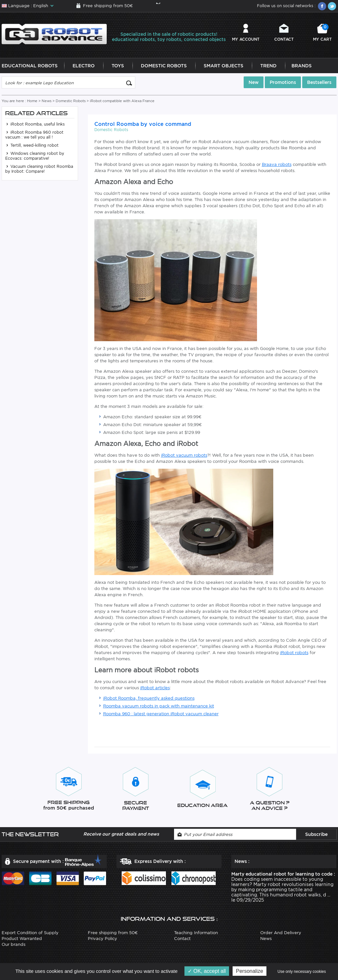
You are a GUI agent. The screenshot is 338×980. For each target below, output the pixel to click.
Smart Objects (223, 66)
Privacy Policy (102, 939)
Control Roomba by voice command (143, 124)
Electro (84, 66)
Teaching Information (196, 933)
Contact (284, 39)
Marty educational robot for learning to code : (283, 874)
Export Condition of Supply (30, 933)
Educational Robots (30, 66)
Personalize (250, 971)
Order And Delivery (281, 933)
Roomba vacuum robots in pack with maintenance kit (159, 706)
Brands (302, 66)
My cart (322, 33)
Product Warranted (22, 939)
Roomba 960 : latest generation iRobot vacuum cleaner (161, 714)
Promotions (283, 82)
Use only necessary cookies (302, 972)
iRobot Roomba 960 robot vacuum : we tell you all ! (34, 135)
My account (246, 39)
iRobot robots (294, 653)
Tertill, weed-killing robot (32, 145)
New (254, 82)
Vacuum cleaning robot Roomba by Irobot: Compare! (39, 169)
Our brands (14, 944)
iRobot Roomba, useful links (35, 124)
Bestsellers (319, 82)
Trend (268, 66)
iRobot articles (155, 688)
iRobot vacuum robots (184, 455)
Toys (118, 66)
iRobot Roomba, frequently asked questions (149, 698)
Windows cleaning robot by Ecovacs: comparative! (35, 156)
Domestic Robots (164, 66)
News (47, 101)
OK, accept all (207, 971)
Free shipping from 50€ (108, 6)
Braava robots (277, 164)
